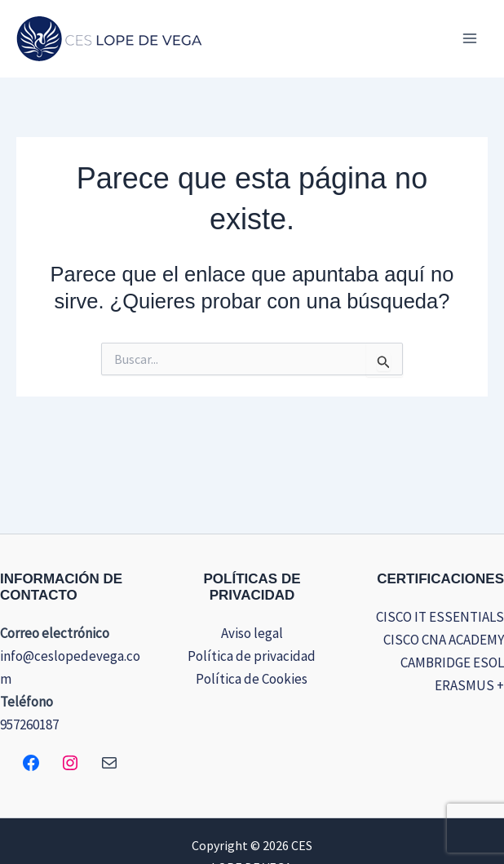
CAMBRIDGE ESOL (452, 662)
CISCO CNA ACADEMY (444, 640)
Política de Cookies (252, 679)
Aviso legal (252, 633)
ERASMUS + (469, 685)
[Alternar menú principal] (470, 38)
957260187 (29, 724)
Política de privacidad (252, 656)
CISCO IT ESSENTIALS (440, 617)
